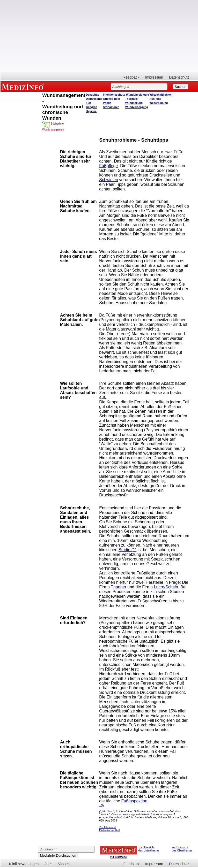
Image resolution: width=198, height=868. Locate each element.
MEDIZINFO (24, 87)
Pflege (107, 103)
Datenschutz (179, 77)
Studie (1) (127, 550)
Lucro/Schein (166, 587)
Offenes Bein (112, 99)
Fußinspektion (134, 801)
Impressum (154, 77)
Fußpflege (108, 166)
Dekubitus (93, 95)
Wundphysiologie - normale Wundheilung (137, 99)
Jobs (48, 864)
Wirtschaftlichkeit (161, 95)
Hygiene (91, 111)
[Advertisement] (99, 36)
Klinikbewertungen (24, 864)
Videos (64, 864)
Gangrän (92, 107)
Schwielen (109, 180)
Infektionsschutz (114, 95)
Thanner (119, 587)
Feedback (131, 77)
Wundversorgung (137, 107)
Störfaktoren (111, 107)
